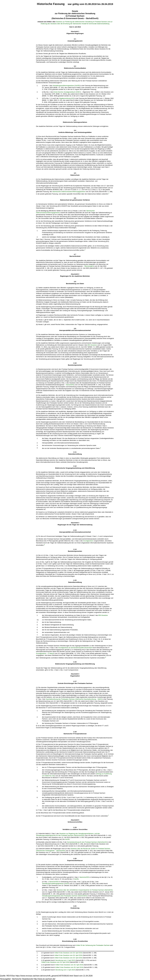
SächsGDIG (70, 385)
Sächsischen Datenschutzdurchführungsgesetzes (69, 192)
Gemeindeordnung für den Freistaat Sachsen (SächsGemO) (87, 842)
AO (73, 98)
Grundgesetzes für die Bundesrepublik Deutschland (75, 648)
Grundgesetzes (88, 541)
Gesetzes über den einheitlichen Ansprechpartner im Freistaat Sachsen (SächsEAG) (85, 890)
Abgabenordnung (65, 98)
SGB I (78, 92)
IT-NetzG (51, 653)
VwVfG (77, 86)
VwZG (67, 883)
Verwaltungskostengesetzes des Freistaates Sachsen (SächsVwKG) (65, 896)
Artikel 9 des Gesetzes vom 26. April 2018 (68, 953)
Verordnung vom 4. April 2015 (65, 960)
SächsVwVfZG (84, 877)
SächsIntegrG (89, 266)
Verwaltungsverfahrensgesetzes (63, 86)
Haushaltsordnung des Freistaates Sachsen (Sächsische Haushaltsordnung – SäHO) (74, 699)
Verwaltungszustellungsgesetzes (53, 883)
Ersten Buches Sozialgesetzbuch (65, 92)
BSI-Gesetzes (92, 345)
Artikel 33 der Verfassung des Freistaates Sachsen (93, 945)
